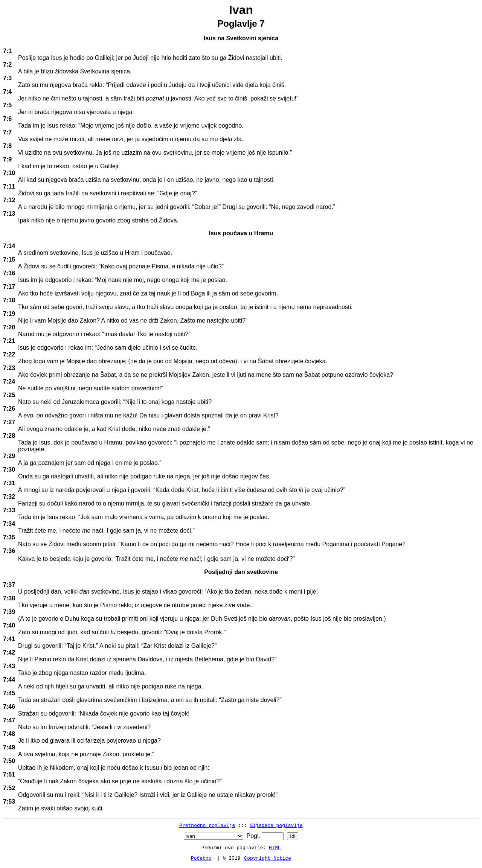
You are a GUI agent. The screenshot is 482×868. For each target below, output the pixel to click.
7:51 (9, 774)
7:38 (9, 598)
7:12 (9, 200)
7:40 (9, 625)
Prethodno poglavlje (207, 825)
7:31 (9, 483)
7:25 (9, 395)
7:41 (9, 639)
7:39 (9, 612)
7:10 (9, 173)
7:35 (9, 537)
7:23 (9, 368)
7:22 (9, 354)
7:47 (9, 720)
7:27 (9, 422)
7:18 (9, 300)
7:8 (7, 146)
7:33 (9, 510)
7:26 (9, 409)
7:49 (9, 747)
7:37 (9, 585)
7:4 (7, 92)
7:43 (9, 666)
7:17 (9, 287)
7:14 (9, 246)
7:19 (9, 314)
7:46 (9, 707)
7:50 (9, 761)
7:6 (7, 119)
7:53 (9, 802)
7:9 (7, 159)
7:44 (9, 680)
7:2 (7, 65)
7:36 (9, 551)
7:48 (9, 734)
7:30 (9, 470)
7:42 (9, 653)
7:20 (9, 327)
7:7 (7, 132)
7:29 (9, 456)
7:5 (7, 105)
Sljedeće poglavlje (276, 825)
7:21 (9, 341)
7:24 (9, 381)
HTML (275, 847)
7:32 (9, 497)
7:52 (9, 788)
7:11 (9, 187)
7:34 (9, 524)
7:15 (9, 260)
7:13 (9, 214)
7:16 (9, 273)
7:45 (9, 693)
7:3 (7, 78)
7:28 (9, 436)
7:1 (7, 51)
